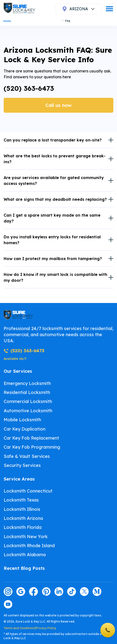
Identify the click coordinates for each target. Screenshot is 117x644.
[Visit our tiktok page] (72, 592)
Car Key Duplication (25, 429)
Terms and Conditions (19, 628)
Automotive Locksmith (28, 411)
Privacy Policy (46, 628)
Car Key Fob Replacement (31, 438)
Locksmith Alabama (25, 555)
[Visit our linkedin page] (59, 592)
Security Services (22, 465)
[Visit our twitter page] (84, 592)
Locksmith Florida (23, 527)
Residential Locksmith (27, 392)
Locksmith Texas (21, 500)
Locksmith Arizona (23, 518)
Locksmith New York (26, 537)
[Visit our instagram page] (8, 592)
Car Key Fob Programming (32, 447)
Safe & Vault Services (27, 456)
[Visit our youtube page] (8, 604)
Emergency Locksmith (27, 383)
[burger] (109, 9)
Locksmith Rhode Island (29, 546)
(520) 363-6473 (29, 88)
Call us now (58, 105)
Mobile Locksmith (22, 420)
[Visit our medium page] (97, 592)
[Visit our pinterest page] (46, 592)
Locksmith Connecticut (28, 491)
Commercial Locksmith (28, 401)
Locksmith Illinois (22, 509)
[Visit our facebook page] (33, 592)
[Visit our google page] (21, 592)
